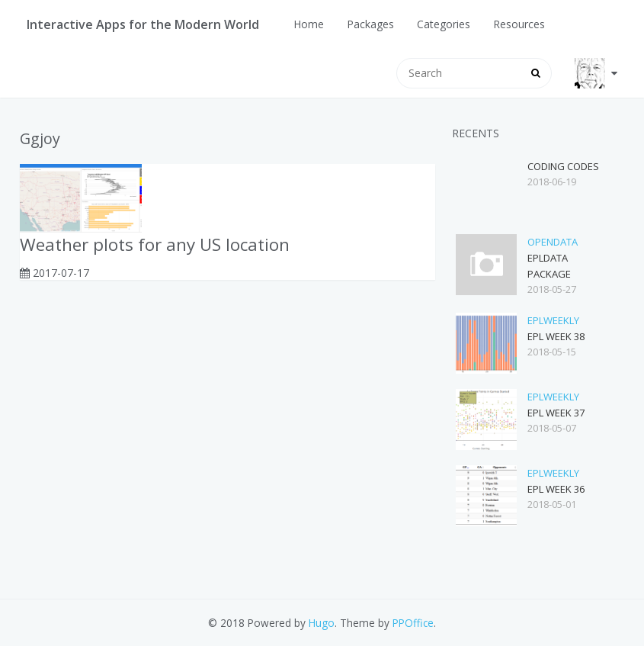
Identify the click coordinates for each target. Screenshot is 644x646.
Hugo (322, 623)
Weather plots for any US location (155, 244)
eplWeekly (553, 320)
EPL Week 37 (556, 413)
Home (309, 24)
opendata (553, 242)
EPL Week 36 (556, 489)
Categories (444, 24)
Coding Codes (563, 166)
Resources (519, 24)
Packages (370, 24)
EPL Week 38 (556, 336)
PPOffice (413, 623)
